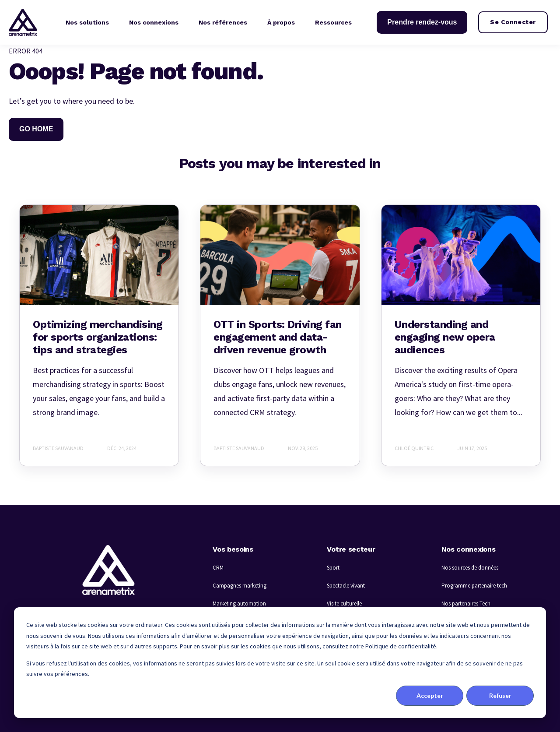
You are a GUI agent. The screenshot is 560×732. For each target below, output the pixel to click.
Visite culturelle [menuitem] (344, 604)
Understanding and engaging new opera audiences (445, 337)
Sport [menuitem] (333, 568)
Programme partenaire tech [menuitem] (474, 586)
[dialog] (280, 663)
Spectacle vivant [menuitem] (346, 586)
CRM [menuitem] (218, 568)
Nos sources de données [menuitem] (470, 568)
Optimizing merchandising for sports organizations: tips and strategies (98, 337)
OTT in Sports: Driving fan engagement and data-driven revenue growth (278, 337)
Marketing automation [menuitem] (239, 604)
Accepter (430, 695)
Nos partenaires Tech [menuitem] (466, 604)
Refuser (500, 695)
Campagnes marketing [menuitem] (240, 586)
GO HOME (36, 129)
